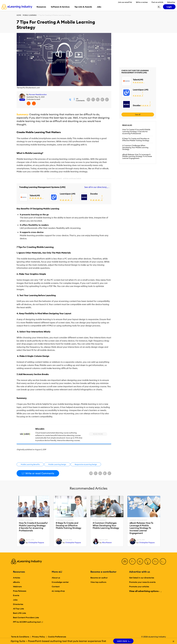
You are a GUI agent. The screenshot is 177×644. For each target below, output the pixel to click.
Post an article (157, 2)
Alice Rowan (107, 543)
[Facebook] (125, 561)
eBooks (16, 582)
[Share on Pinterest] (107, 100)
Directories (18, 604)
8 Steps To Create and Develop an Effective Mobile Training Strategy (136, 139)
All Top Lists (18, 609)
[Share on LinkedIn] (98, 100)
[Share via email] (102, 100)
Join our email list (125, 2)
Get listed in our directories (142, 578)
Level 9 (22, 100)
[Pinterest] (155, 561)
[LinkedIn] (140, 561)
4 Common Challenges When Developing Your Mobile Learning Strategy (135, 147)
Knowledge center (60, 582)
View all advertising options (145, 591)
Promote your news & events (142, 582)
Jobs (15, 600)
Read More (98, 434)
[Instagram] (163, 561)
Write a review (142, 2)
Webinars (17, 586)
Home (19, 15)
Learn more (123, 641)
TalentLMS (35, 195)
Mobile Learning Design (57, 464)
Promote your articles (139, 586)
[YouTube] (148, 561)
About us (56, 578)
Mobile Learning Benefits (30, 464)
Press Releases (20, 591)
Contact (56, 586)
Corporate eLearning (65, 520)
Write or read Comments (38, 473)
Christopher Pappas (36, 543)
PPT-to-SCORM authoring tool (28, 622)
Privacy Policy (39, 637)
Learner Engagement (138, 520)
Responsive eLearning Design (86, 464)
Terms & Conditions (20, 637)
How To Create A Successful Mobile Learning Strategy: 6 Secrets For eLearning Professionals (136, 131)
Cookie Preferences (57, 637)
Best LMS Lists (19, 613)
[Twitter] (132, 561)
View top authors (98, 582)
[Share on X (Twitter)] (93, 100)
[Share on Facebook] (88, 100)
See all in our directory (96, 187)
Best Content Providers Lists (26, 617)
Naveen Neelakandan (38, 94)
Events (16, 595)
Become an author (99, 578)
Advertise (171, 2)
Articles (17, 578)
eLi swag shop (58, 591)
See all (138, 115)
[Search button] (159, 7)
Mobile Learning (30, 15)
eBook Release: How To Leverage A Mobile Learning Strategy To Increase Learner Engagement (137, 156)
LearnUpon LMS (68, 194)
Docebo (94, 194)
